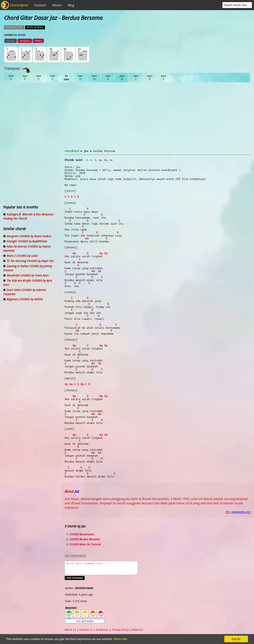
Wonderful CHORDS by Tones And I (28, 275)
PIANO (38, 41)
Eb (108, 78)
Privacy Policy (120, 630)
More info (120, 639)
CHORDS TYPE (14, 27)
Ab (11, 78)
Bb (39, 78)
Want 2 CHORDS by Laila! (22, 256)
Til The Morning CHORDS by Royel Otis (30, 261)
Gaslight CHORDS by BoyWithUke (27, 241)
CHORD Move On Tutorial (85, 544)
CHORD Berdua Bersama (85, 539)
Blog (71, 5)
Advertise (137, 630)
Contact (40, 5)
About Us (70, 630)
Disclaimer (102, 630)
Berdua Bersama (104, 151)
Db (80, 78)
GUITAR (11, 41)
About (57, 5)
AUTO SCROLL (35, 27)
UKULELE (25, 41)
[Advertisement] (158, 118)
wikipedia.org (241, 512)
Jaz (86, 151)
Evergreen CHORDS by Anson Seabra (29, 236)
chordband (72, 151)
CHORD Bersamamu (82, 534)
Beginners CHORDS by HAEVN (25, 299)
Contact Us (86, 630)
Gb (150, 78)
